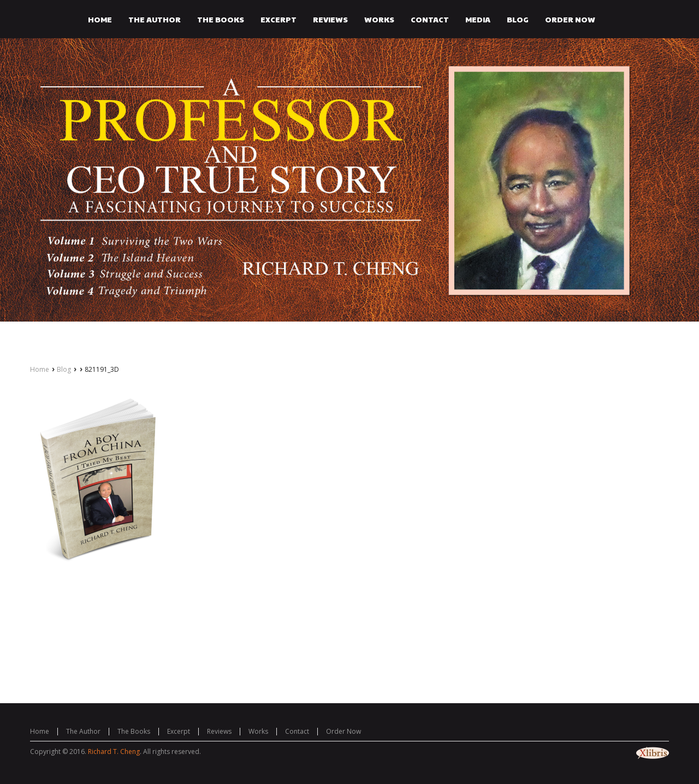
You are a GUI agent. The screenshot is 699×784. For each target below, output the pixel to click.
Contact (297, 731)
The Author (83, 731)
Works (258, 731)
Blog (64, 369)
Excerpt (179, 731)
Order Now (343, 731)
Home (40, 369)
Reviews (219, 731)
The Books (134, 731)
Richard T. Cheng (114, 752)
